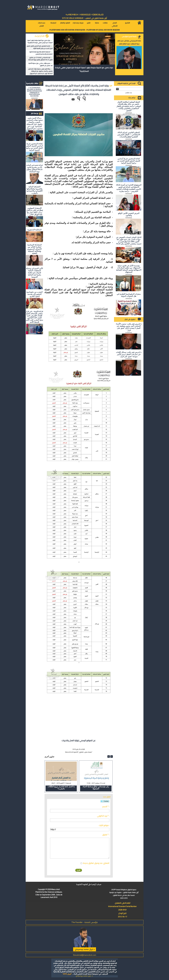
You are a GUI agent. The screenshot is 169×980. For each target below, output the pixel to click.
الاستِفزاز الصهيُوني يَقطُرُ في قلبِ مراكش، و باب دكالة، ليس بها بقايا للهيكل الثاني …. (34, 211)
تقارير (89, 23)
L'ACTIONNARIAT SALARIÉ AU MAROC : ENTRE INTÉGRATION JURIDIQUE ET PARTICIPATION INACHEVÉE (34, 92)
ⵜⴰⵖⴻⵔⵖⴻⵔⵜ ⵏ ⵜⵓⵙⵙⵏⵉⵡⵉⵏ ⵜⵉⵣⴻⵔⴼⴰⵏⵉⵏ (84, 15)
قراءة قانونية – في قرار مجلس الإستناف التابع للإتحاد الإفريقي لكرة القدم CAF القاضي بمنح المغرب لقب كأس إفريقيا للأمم (34, 317)
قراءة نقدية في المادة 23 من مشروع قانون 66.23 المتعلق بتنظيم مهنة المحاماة (40, 59)
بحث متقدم (129, 93)
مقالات (105, 23)
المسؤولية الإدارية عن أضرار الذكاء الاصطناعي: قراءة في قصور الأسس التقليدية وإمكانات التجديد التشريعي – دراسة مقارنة (129, 188)
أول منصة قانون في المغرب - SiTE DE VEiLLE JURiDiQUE (84, 18)
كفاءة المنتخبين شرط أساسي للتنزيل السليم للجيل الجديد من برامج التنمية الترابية (40, 47)
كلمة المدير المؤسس (129, 36)
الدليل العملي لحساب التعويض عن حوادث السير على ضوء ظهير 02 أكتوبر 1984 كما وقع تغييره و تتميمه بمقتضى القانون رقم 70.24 (129, 240)
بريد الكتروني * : (103, 816)
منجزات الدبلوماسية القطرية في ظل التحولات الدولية (129, 295)
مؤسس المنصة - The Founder (84, 922)
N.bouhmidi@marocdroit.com (85, 955)
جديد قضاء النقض (42, 24)
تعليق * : (106, 835)
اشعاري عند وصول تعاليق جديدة (96, 863)
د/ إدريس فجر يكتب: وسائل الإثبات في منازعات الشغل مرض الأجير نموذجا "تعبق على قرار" (129, 354)
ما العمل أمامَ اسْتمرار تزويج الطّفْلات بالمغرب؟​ (61, 788)
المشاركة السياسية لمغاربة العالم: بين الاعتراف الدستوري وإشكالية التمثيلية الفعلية (34, 249)
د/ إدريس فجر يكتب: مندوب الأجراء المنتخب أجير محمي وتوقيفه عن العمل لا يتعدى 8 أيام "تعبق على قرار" (129, 327)
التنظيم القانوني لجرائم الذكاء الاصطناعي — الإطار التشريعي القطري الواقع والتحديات (129, 135)
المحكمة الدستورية (34, 230)
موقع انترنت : (104, 825)
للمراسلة (53, 23)
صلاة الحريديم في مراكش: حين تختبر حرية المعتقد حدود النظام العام (129, 42)
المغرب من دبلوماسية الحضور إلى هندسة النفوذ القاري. (34, 294)
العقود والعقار (65, 23)
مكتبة (97, 23)
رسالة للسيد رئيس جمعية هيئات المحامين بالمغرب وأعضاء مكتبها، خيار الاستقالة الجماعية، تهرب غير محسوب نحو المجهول (40, 71)
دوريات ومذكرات (78, 23)
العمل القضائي (115, 24)
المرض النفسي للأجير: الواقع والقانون (129, 214)
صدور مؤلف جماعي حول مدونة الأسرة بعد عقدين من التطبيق (41, 64)
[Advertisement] (93, 717)
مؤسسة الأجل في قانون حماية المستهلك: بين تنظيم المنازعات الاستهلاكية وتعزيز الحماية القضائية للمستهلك (129, 269)
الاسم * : (106, 807)
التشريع (127, 23)
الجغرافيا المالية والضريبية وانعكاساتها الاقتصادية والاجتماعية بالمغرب (41, 53)
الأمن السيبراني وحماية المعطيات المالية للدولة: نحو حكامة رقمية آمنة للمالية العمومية (34, 273)
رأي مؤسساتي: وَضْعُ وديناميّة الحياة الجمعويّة (96, 788)
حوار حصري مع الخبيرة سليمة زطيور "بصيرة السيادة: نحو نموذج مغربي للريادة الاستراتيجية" (40, 41)
